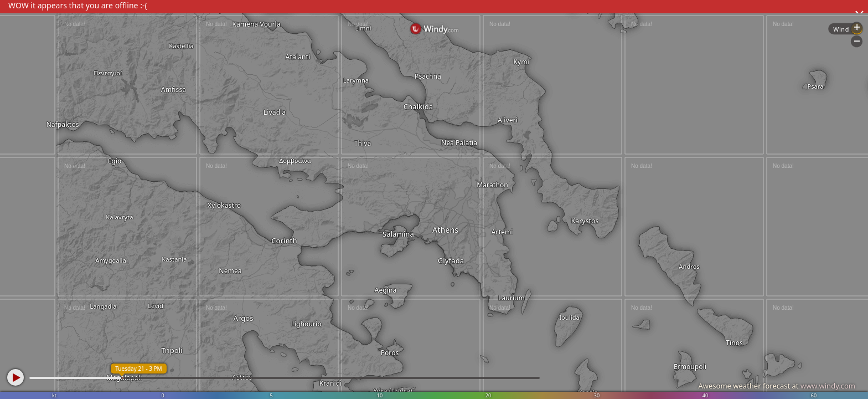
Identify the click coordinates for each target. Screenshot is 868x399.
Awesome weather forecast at (777, 386)
